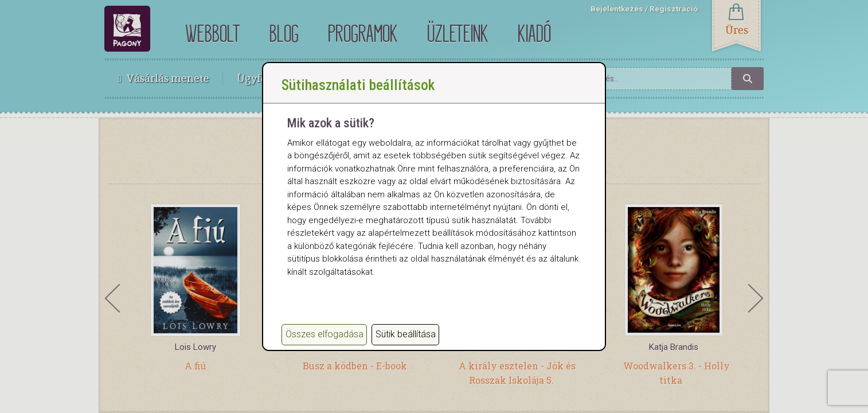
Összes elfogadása (324, 334)
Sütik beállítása (406, 334)
